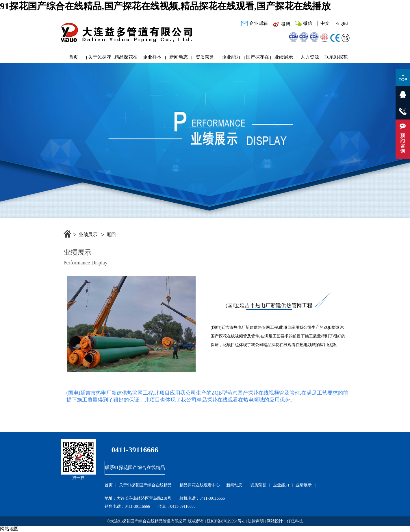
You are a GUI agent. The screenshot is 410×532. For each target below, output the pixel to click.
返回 (111, 235)
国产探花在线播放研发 (257, 58)
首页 (73, 57)
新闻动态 (179, 57)
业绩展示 (284, 57)
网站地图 (9, 529)
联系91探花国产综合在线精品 (336, 58)
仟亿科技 (295, 521)
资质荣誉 (205, 57)
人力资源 (310, 57)
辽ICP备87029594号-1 (226, 521)
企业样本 (152, 57)
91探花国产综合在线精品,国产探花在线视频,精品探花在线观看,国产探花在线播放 (165, 6)
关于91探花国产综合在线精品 (100, 58)
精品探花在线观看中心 (126, 58)
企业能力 (231, 57)
